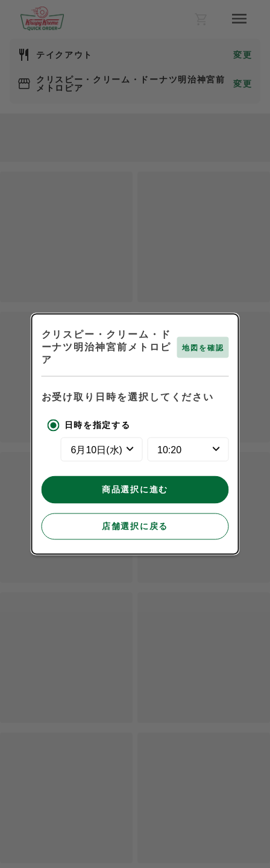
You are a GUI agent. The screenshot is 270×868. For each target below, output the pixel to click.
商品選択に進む (135, 489)
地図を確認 (203, 348)
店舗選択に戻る (135, 526)
